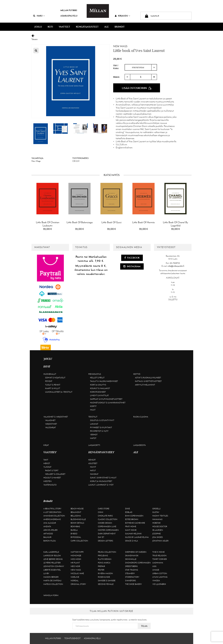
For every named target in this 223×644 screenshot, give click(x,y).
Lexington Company (54, 566)
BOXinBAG (75, 526)
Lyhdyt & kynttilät (99, 395)
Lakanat (94, 424)
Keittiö (137, 374)
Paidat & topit (52, 470)
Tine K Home (158, 552)
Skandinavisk (132, 556)
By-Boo (74, 534)
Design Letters (105, 541)
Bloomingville (78, 519)
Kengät (92, 460)
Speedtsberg (131, 566)
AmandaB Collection (54, 516)
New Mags (120, 46)
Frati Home (131, 526)
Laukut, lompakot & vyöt (101, 485)
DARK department (107, 534)
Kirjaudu (123, 16)
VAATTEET (64, 27)
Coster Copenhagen (108, 530)
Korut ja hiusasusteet (101, 481)
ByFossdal (76, 537)
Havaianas (157, 519)
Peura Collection (107, 552)
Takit (46, 460)
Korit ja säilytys (98, 385)
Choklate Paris (105, 516)
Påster (101, 570)
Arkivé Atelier (50, 530)
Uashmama (158, 563)
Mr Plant (75, 563)
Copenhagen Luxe (107, 526)
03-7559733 (175, 263)
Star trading (132, 570)
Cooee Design (105, 523)
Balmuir (47, 537)
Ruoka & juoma (141, 417)
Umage (156, 570)
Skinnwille (131, 559)
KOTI (50, 27)
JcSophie (157, 534)
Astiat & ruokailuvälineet (148, 378)
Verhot (94, 435)
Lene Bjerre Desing (53, 559)
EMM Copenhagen (134, 516)
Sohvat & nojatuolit (55, 378)
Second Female (106, 584)
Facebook (132, 258)
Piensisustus (95, 374)
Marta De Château (52, 581)
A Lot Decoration (52, 512)
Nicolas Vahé (77, 573)
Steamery (130, 573)
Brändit (120, 27)
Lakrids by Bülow (52, 556)
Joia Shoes (158, 537)
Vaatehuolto (50, 485)
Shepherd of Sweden (136, 552)
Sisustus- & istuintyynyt (102, 420)
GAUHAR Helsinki (133, 534)
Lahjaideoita (140, 445)
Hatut (93, 470)
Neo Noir (75, 566)
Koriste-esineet (98, 392)
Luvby (46, 573)
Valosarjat (50, 427)
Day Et (101, 537)
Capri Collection (79, 541)
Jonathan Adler (160, 541)
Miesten (47, 481)
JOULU (38, 27)
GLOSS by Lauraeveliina (137, 537)
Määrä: (117, 77)
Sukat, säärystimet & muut (103, 478)
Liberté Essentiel (52, 570)
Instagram (132, 266)
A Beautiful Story (52, 509)
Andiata (47, 526)
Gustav (156, 512)
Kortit (93, 406)
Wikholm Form (51, 595)
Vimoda (156, 581)
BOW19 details (77, 523)
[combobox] (141, 67)
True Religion (159, 556)
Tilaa (144, 626)
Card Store (104, 509)
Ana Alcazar (50, 523)
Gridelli (156, 509)
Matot (93, 438)
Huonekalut (50, 374)
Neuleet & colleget (55, 474)
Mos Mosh (76, 559)
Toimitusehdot (72, 638)
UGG (154, 566)
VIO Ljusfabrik (159, 584)
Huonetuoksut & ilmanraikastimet (108, 403)
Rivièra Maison (105, 573)
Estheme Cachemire (135, 523)
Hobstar (156, 523)
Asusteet (93, 463)
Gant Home (131, 530)
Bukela (74, 530)
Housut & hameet (52, 478)
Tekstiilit (93, 417)
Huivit (93, 467)
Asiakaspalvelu (69, 16)
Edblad (129, 512)
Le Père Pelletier (52, 563)
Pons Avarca (104, 563)
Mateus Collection (53, 584)
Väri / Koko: (116, 67)
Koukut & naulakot (100, 388)
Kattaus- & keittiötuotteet (148, 381)
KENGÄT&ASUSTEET (87, 27)
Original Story (78, 584)
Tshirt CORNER (160, 559)
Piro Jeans (103, 556)
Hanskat (94, 474)
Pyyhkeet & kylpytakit (101, 427)
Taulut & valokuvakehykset (104, 381)
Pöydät (49, 381)
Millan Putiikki (69, 10)
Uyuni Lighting (160, 577)
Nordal (75, 581)
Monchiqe (76, 556)
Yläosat (47, 467)
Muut (93, 410)
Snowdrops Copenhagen (138, 563)
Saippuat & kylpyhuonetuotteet (106, 399)
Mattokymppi (77, 552)
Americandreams (52, 519)
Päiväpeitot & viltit (99, 431)
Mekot (47, 463)
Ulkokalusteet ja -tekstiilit (59, 392)
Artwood (48, 534)
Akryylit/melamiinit (145, 385)
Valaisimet (50, 420)
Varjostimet (51, 424)
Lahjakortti (94, 445)
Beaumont (76, 512)
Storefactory (132, 577)
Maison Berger (51, 577)
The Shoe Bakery (133, 584)
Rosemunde (104, 577)
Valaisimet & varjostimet (56, 417)
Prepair (101, 566)
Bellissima (76, 516)
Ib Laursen (158, 530)
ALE (107, 27)
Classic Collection (108, 519)
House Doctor (160, 526)
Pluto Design (105, 559)
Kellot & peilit (97, 378)
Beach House (77, 509)
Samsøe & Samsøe (107, 581)
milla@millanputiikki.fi (176, 266)
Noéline (75, 577)
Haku (39, 16)
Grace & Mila (132, 541)
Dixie (128, 509)
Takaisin (111, 37)
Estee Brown (132, 519)
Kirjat (46, 445)
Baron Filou (50, 541)
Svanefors (130, 581)
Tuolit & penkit (53, 385)
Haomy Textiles (160, 516)
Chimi (101, 512)
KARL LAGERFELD (51, 552)
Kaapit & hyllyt (53, 388)
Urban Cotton (160, 573)
